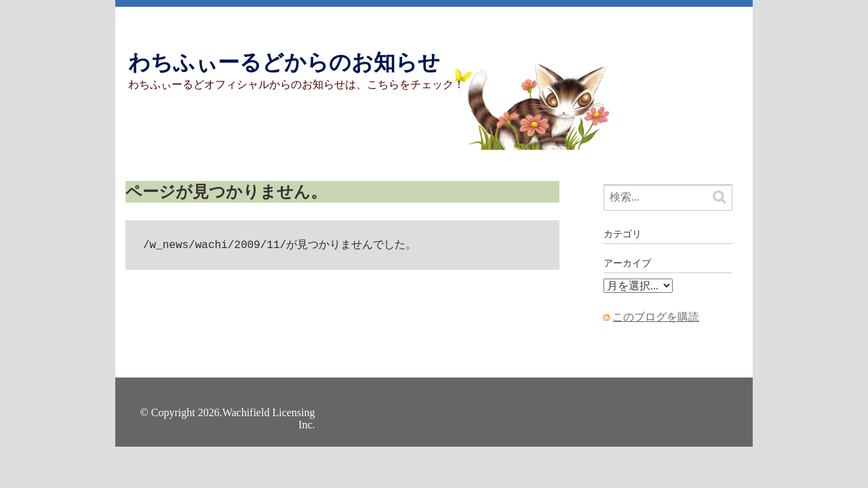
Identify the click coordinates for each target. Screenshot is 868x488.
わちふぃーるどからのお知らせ (284, 62)
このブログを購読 (656, 317)
